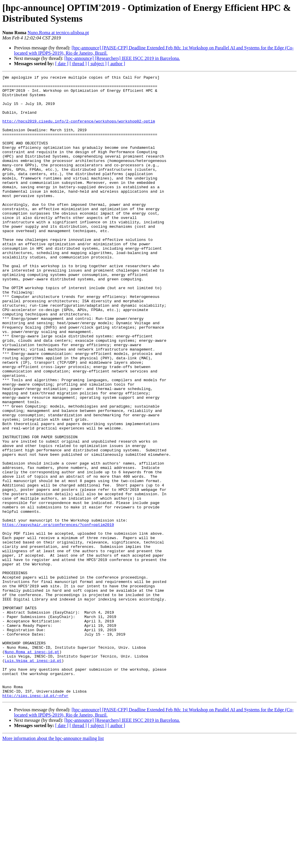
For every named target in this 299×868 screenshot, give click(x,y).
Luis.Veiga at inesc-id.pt (33, 778)
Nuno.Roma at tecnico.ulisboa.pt (58, 33)
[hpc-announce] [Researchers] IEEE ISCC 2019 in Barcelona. (122, 58)
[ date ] (62, 64)
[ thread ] (78, 64)
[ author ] (117, 64)
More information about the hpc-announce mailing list (53, 863)
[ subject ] (97, 64)
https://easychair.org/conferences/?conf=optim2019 (58, 615)
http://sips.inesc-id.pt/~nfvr (35, 820)
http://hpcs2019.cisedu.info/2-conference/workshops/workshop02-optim (79, 131)
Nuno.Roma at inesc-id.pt (32, 767)
